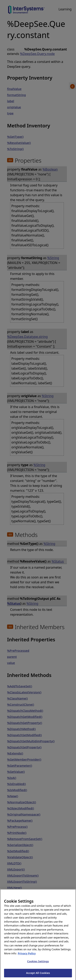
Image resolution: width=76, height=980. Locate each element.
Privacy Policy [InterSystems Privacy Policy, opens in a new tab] (27, 957)
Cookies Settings (38, 965)
